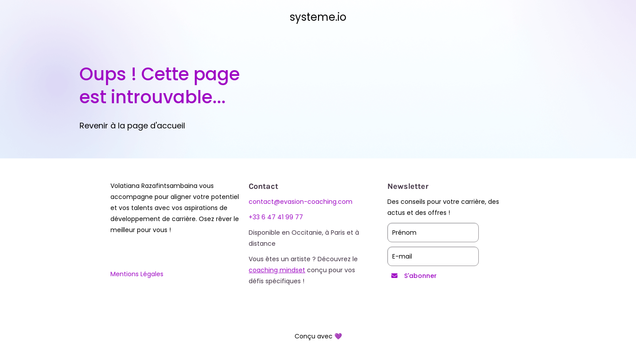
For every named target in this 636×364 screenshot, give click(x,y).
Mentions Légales (137, 274)
